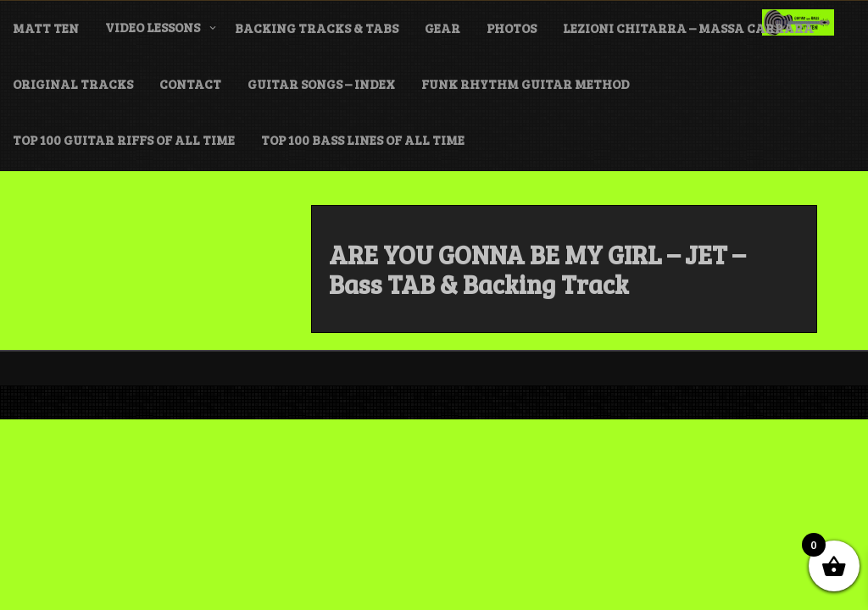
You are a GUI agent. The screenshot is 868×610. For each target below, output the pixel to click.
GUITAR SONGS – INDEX (321, 84)
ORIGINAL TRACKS (73, 84)
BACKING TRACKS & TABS (317, 28)
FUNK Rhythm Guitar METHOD (526, 84)
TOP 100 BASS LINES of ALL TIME (363, 140)
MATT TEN (46, 28)
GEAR (442, 28)
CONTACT (190, 84)
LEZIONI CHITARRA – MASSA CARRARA (688, 28)
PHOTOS (512, 28)
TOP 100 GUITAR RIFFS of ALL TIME (124, 140)
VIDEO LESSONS (153, 27)
